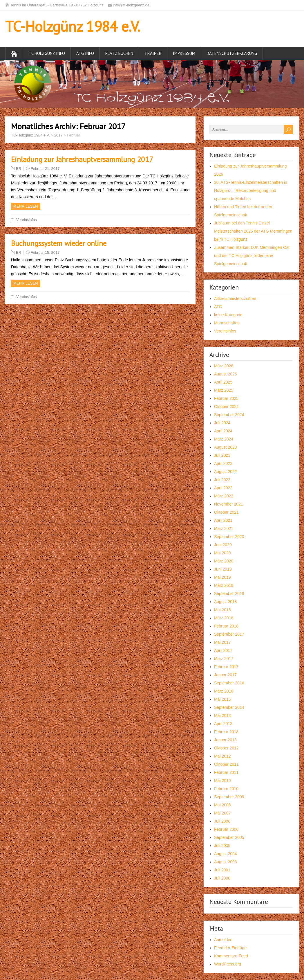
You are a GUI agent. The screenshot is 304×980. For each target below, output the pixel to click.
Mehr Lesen (26, 206)
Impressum (184, 53)
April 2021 (223, 520)
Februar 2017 (226, 667)
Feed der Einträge (230, 948)
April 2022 (223, 488)
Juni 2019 (223, 569)
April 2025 (223, 382)
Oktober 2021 (226, 512)
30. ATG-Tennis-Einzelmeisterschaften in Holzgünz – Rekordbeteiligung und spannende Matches (251, 190)
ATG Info (85, 53)
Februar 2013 (226, 732)
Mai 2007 (222, 813)
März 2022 (224, 496)
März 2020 (224, 561)
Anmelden (223, 940)
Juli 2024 (222, 423)
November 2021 (229, 504)
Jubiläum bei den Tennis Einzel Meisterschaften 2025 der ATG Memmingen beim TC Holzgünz (253, 231)
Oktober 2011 (226, 764)
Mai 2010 (222, 781)
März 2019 (224, 585)
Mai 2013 (222, 715)
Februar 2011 (226, 772)
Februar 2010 (226, 789)
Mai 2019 (222, 577)
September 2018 (229, 594)
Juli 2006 (222, 821)
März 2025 (224, 390)
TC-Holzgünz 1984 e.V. (73, 26)
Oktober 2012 (226, 748)
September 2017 (229, 634)
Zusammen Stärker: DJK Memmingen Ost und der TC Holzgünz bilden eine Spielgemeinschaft (252, 256)
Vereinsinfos (27, 220)
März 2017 (224, 659)
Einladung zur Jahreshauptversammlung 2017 (82, 159)
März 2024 (224, 439)
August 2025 (226, 374)
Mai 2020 (222, 553)
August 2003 (226, 862)
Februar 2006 (226, 829)
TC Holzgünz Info (47, 53)
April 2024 (223, 431)
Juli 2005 (222, 846)
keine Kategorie (228, 315)
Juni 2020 (223, 545)
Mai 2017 (222, 642)
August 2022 (226, 472)
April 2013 (223, 724)
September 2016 (229, 683)
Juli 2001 (222, 870)
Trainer (153, 53)
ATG (218, 307)
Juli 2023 (222, 455)
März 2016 (224, 691)
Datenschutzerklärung (232, 53)
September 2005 (229, 837)
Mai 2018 (222, 610)
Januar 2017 (225, 675)
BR (19, 169)
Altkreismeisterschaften (235, 299)
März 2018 (224, 618)
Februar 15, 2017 (45, 252)
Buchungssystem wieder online (59, 243)
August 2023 (226, 447)
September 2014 (229, 707)
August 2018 (226, 602)
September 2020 (229, 537)
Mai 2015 (222, 699)
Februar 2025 (226, 398)
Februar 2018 (226, 626)
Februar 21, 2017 (45, 169)
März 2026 (224, 366)
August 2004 (226, 854)
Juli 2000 (222, 878)
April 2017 (223, 650)
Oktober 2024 (226, 407)
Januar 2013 (225, 740)
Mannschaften (227, 323)
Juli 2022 (222, 480)
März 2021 (224, 528)
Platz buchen (119, 53)
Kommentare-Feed (231, 956)
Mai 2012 (222, 756)
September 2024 (229, 415)
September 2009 (229, 797)
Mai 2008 (222, 805)
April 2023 (223, 463)
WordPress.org (228, 964)
